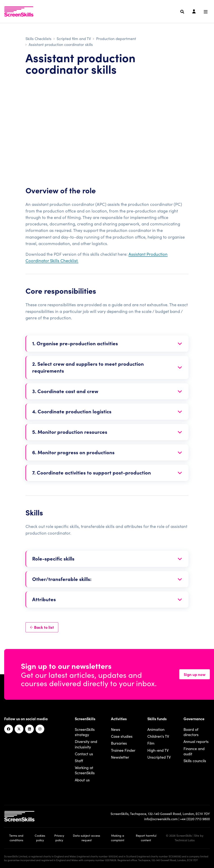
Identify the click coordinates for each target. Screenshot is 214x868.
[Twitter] (19, 729)
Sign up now (195, 674)
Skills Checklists (38, 39)
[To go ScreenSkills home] (19, 11)
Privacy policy (59, 838)
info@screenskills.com (161, 819)
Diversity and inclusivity (86, 744)
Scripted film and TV (74, 39)
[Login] (194, 12)
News (116, 729)
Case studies (122, 736)
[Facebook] (9, 729)
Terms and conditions (16, 838)
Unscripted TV (159, 757)
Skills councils (195, 761)
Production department (116, 39)
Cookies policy (40, 838)
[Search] (182, 12)
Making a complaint (118, 838)
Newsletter (120, 757)
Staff (79, 761)
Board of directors (191, 732)
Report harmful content (146, 838)
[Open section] (107, 344)
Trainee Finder (123, 750)
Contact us (84, 754)
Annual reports (196, 741)
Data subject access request (87, 838)
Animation (156, 729)
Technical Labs (185, 840)
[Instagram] (40, 729)
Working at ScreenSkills (85, 770)
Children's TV (158, 736)
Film (151, 743)
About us (82, 780)
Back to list (42, 627)
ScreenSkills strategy (85, 732)
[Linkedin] (29, 729)
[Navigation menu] (206, 12)
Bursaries (119, 743)
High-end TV (158, 750)
